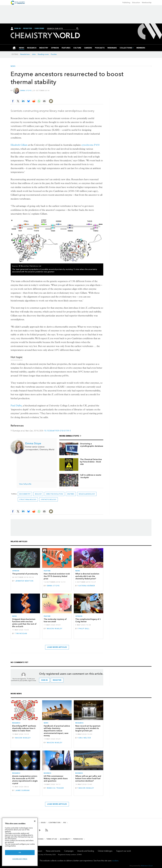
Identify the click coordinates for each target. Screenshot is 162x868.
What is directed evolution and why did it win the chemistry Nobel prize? (87, 576)
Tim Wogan (21, 634)
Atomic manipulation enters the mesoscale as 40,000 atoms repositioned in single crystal (25, 780)
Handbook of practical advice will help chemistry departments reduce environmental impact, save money (57, 731)
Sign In (17, 28)
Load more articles (57, 647)
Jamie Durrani (23, 790)
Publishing (126, 3)
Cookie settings (20, 859)
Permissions (78, 839)
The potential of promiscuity (25, 574)
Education (136, 3)
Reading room (43, 54)
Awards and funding (86, 851)
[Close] (35, 821)
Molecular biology (87, 494)
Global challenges (105, 851)
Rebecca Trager (55, 788)
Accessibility (65, 839)
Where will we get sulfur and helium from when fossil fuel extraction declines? (88, 779)
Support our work (124, 851)
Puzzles (54, 54)
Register (28, 29)
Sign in (44, 680)
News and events (53, 851)
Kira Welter (85, 738)
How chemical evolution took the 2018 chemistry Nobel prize (57, 576)
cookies (115, 861)
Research (16, 723)
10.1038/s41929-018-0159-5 (57, 431)
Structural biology (28, 499)
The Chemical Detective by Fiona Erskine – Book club (91, 462)
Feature (47, 571)
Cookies (40, 839)
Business (47, 773)
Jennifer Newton (24, 581)
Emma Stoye (26, 91)
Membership (147, 3)
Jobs (34, 54)
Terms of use (52, 839)
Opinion (16, 571)
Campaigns (69, 851)
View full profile (25, 484)
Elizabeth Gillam (19, 145)
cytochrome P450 (90, 145)
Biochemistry (25, 494)
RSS (65, 823)
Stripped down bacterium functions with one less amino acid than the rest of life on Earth (24, 623)
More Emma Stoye (69, 436)
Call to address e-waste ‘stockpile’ (91, 476)
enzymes (71, 494)
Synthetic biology (49, 499)
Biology (38, 494)
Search (77, 28)
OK (20, 852)
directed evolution (54, 494)
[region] (20, 842)
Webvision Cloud (147, 866)
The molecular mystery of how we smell (55, 620)
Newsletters (25, 54)
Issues (43, 823)
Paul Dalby (16, 406)
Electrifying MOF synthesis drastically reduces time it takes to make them (24, 728)
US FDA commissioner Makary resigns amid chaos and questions (56, 779)
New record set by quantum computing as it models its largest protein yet (88, 728)
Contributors (54, 823)
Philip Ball (84, 629)
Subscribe (39, 29)
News (13, 66)
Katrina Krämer (87, 586)
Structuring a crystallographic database (92, 445)
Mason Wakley (55, 629)
